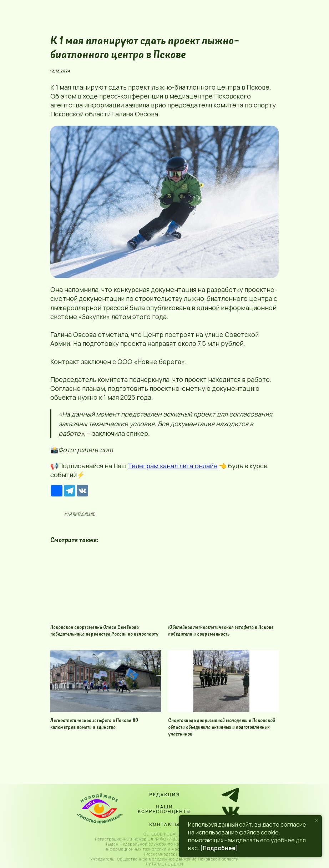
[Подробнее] (219, 848)
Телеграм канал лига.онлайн (173, 466)
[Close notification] (317, 821)
